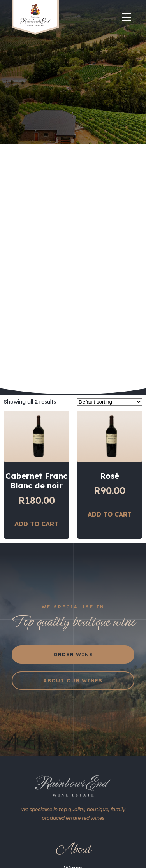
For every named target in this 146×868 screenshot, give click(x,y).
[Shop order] (109, 421)
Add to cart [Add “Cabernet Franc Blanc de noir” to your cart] (36, 543)
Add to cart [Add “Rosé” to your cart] (110, 533)
